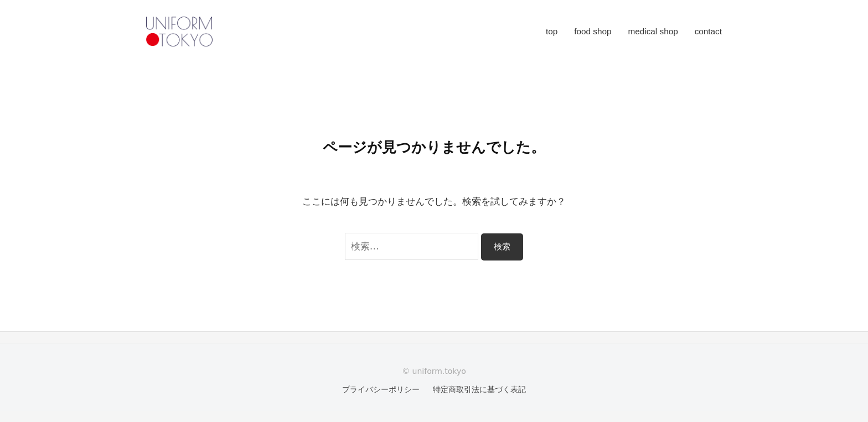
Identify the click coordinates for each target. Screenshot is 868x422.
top (552, 31)
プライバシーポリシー (381, 389)
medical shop (653, 31)
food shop (593, 31)
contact (708, 31)
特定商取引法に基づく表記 (479, 389)
